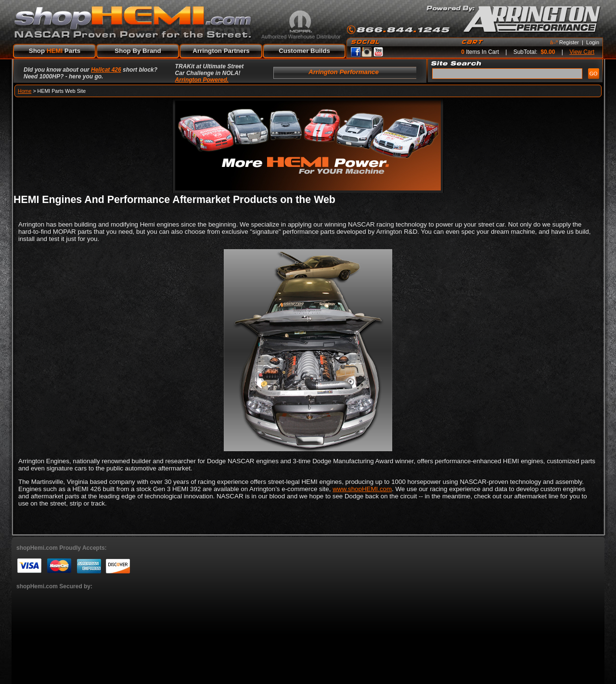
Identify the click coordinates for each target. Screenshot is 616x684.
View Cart (582, 52)
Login (593, 42)
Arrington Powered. (202, 80)
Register (569, 42)
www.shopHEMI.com (362, 489)
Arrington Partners (221, 51)
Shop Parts (55, 51)
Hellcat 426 (106, 70)
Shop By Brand (138, 51)
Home (25, 91)
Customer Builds (304, 51)
